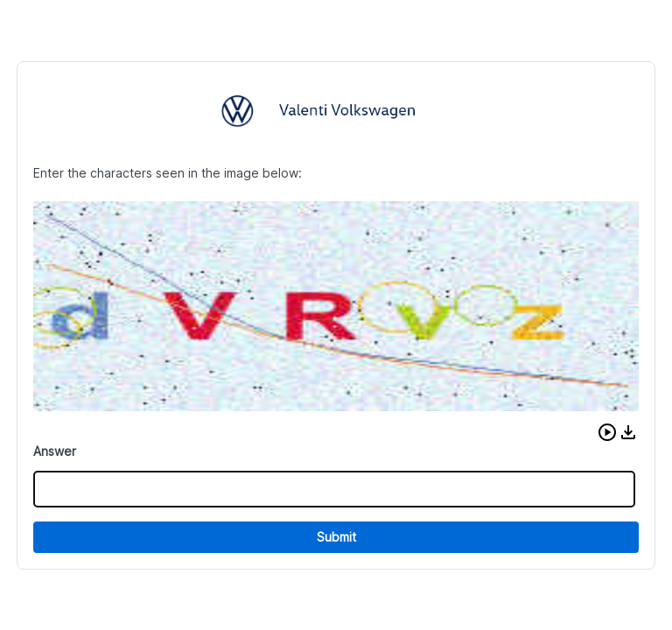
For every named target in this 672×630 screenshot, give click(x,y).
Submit (336, 537)
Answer (55, 451)
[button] (607, 432)
